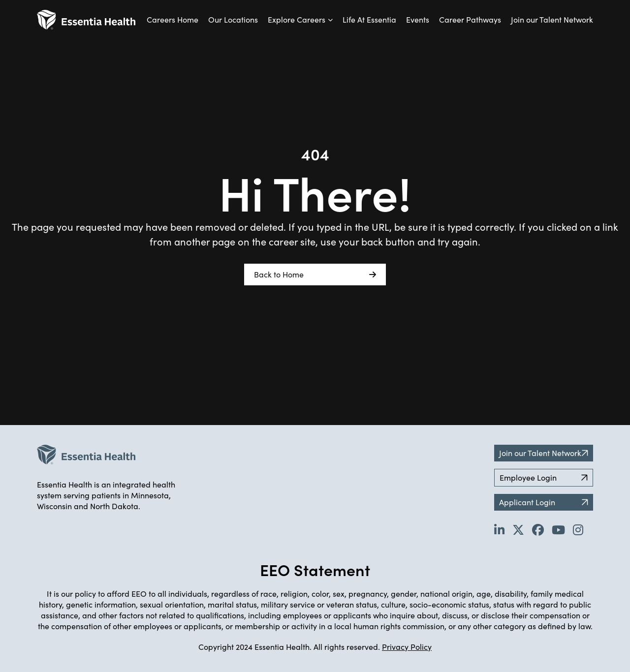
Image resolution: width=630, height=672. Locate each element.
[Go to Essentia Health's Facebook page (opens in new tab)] (538, 529)
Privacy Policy (407, 647)
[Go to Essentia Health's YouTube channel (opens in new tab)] (558, 529)
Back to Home (315, 275)
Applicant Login (544, 502)
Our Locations (233, 19)
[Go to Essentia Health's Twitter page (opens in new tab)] (518, 529)
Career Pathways (470, 19)
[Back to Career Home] (86, 20)
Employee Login (544, 477)
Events (418, 19)
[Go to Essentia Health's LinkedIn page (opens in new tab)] (499, 529)
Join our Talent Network (552, 19)
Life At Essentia (369, 19)
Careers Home (173, 19)
